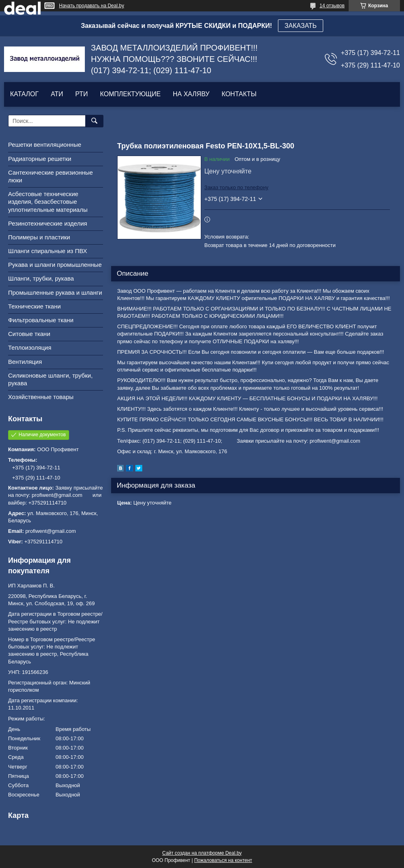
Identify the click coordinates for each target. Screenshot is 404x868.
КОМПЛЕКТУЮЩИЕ (130, 94)
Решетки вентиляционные (45, 145)
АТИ (57, 94)
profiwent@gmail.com (51, 531)
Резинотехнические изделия (48, 223)
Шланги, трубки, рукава (41, 278)
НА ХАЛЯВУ (191, 94)
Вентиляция (25, 362)
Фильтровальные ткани (41, 320)
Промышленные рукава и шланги (55, 293)
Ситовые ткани (29, 334)
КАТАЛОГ (24, 94)
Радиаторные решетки (40, 159)
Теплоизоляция (30, 347)
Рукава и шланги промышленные (55, 265)
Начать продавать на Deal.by (92, 6)
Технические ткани (34, 306)
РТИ (81, 94)
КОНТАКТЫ (239, 94)
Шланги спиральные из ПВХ (48, 251)
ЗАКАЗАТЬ (301, 26)
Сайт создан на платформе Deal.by (202, 853)
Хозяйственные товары (41, 397)
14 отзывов (332, 6)
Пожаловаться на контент (223, 860)
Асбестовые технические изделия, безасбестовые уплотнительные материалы (48, 202)
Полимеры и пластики (39, 237)
